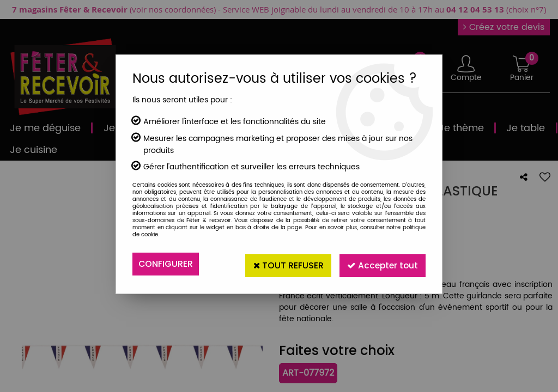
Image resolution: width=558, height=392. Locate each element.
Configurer (166, 264)
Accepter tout (380, 264)
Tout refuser (283, 264)
